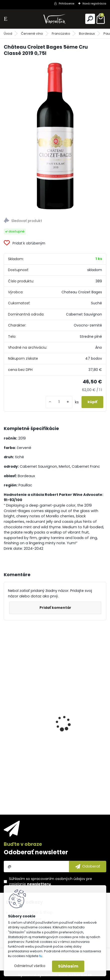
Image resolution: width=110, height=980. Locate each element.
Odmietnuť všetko (30, 966)
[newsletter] (88, 867)
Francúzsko (61, 34)
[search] (90, 19)
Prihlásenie (66, 3)
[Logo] (55, 19)
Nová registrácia (94, 3)
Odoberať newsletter (36, 852)
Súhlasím (68, 966)
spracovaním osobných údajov (58, 879)
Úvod (8, 34)
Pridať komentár (55, 608)
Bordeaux (87, 34)
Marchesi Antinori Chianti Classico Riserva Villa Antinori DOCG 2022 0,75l (54, 749)
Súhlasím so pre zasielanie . (50, 881)
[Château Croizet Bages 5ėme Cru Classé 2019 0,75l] (55, 135)
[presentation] (6, 715)
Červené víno (32, 34)
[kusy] (59, 402)
